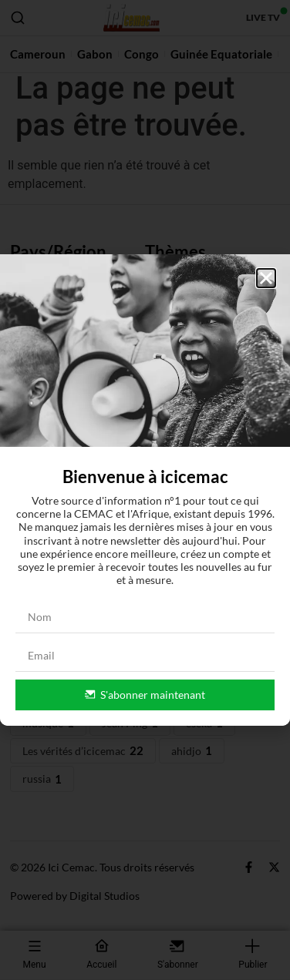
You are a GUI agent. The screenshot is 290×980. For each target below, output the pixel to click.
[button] (266, 278)
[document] (145, 490)
